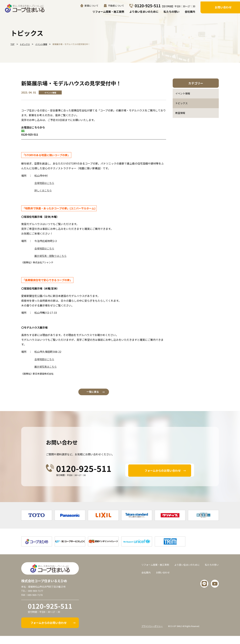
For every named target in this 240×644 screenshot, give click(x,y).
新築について (92, 6)
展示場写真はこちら (46, 366)
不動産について (116, 6)
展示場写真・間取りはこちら (52, 256)
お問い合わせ (223, 7)
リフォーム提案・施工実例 (108, 12)
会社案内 (190, 12)
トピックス (182, 104)
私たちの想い (172, 12)
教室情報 (181, 114)
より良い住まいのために (144, 12)
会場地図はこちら (45, 183)
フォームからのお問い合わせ (163, 474)
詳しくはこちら (44, 190)
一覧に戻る (94, 394)
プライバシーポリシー (153, 634)
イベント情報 (183, 94)
